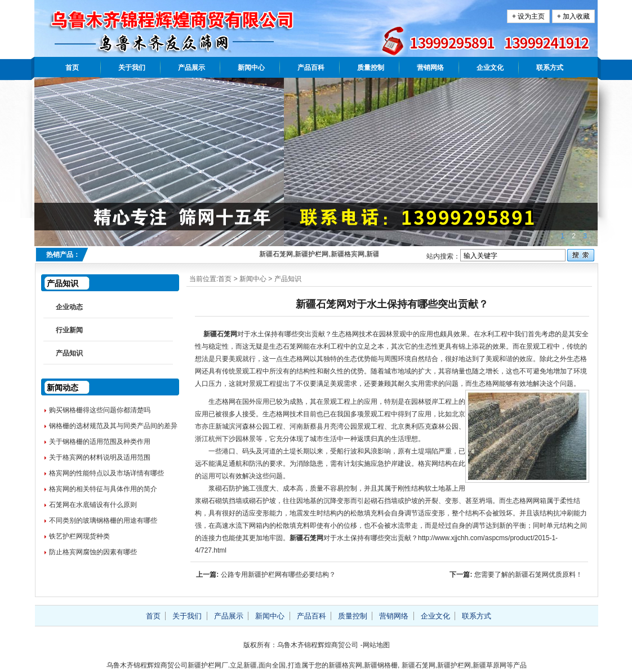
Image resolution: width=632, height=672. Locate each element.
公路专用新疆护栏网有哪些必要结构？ (278, 575)
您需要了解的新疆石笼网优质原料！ (528, 575)
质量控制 (371, 68)
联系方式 (550, 68)
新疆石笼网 (220, 334)
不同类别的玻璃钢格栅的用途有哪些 (103, 520)
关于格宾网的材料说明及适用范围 (100, 457)
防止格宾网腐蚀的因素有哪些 (93, 552)
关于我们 (132, 68)
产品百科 (311, 68)
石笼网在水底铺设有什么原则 (93, 505)
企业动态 (69, 307)
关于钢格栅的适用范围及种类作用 (100, 442)
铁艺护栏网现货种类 (79, 536)
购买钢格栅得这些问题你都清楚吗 (100, 410)
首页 (72, 68)
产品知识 (288, 279)
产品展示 (192, 68)
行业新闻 (69, 330)
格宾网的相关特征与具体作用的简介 (103, 489)
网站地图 (376, 645)
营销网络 (430, 68)
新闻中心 (251, 68)
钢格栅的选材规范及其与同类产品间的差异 (113, 426)
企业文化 (490, 68)
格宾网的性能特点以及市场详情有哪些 (106, 473)
